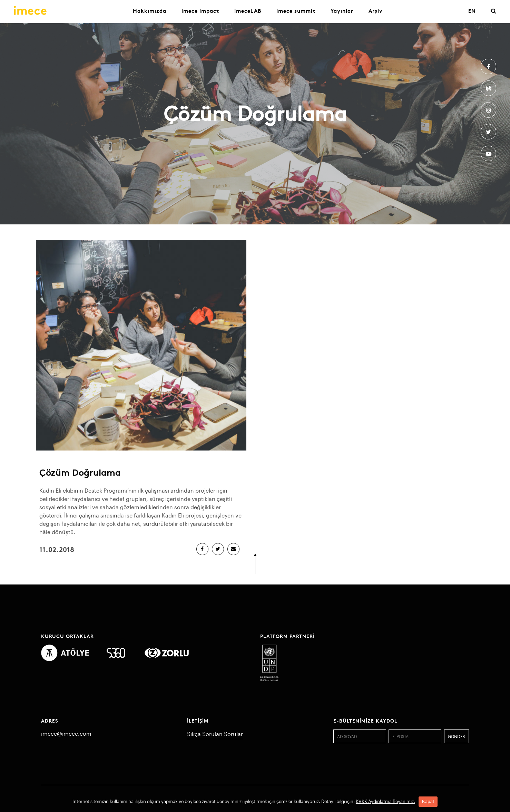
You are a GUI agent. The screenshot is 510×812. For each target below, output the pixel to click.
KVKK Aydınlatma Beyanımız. (385, 801)
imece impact (200, 11)
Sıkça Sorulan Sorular (215, 734)
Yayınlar (342, 11)
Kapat (428, 801)
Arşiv (375, 11)
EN (472, 11)
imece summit (296, 11)
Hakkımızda (150, 11)
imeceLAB (248, 11)
